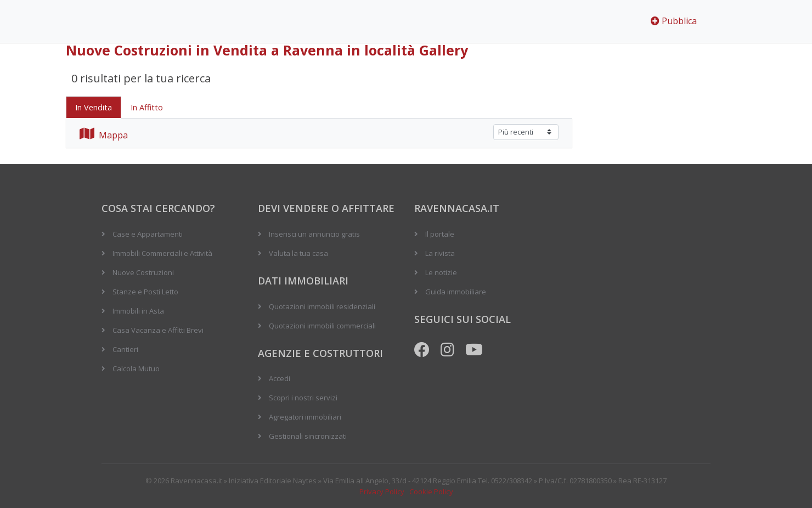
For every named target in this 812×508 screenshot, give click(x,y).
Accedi (280, 378)
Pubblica (674, 21)
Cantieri (125, 349)
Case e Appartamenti (148, 234)
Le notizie (441, 272)
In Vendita (94, 107)
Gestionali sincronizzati (308, 436)
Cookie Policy (431, 492)
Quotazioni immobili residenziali (322, 306)
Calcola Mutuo (136, 369)
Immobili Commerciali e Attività (162, 253)
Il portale (440, 234)
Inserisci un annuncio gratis (314, 234)
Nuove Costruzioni (143, 272)
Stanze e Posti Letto (145, 292)
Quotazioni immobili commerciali (322, 326)
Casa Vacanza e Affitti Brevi (158, 330)
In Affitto (147, 107)
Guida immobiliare (456, 292)
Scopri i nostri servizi (303, 398)
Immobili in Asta (138, 311)
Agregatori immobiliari (305, 417)
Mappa (104, 135)
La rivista (440, 253)
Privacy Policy (382, 492)
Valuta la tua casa (298, 253)
